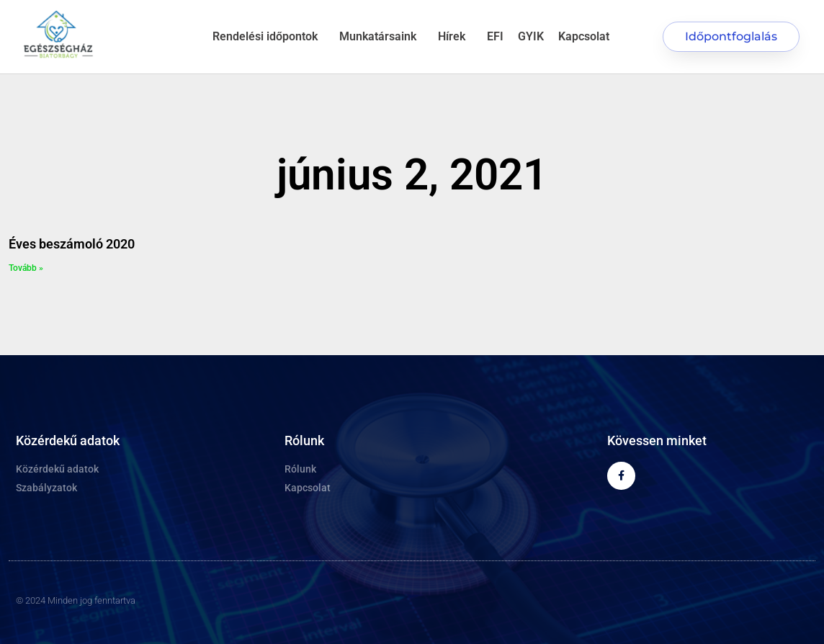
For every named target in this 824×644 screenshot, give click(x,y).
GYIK (531, 36)
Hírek (455, 37)
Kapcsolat (584, 36)
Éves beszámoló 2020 (72, 244)
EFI (495, 36)
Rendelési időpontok (269, 37)
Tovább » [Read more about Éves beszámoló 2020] (26, 268)
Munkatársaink (381, 37)
